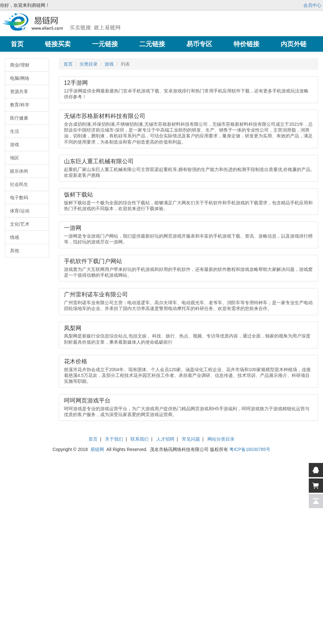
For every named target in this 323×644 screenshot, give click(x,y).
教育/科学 (20, 105)
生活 (15, 131)
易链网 (97, 449)
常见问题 (191, 439)
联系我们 (140, 439)
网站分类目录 (221, 439)
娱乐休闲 (19, 171)
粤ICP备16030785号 (250, 449)
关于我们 (114, 439)
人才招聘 (165, 439)
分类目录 (89, 64)
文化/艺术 (20, 224)
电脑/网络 (20, 78)
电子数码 (19, 198)
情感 (15, 237)
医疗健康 (19, 118)
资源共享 (19, 91)
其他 (15, 251)
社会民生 (19, 184)
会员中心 (312, 5)
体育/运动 (20, 211)
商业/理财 (20, 65)
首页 (68, 64)
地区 (15, 158)
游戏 (15, 145)
